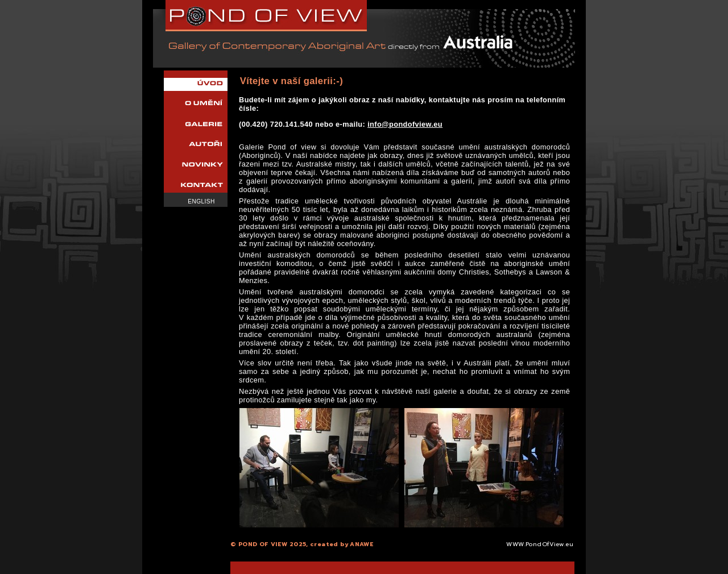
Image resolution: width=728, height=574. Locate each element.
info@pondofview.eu (405, 124)
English (201, 201)
